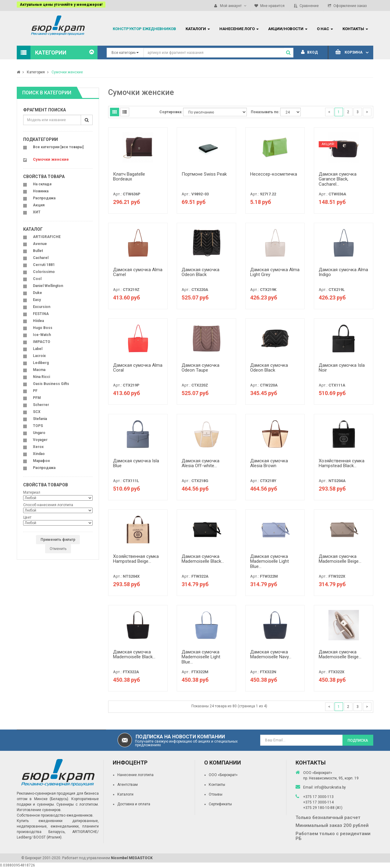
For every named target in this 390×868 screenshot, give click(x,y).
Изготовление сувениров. (39, 810)
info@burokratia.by (330, 787)
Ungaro (39, 433)
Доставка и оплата (134, 804)
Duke (37, 293)
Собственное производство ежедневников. (55, 815)
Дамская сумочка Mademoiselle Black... (203, 559)
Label (38, 349)
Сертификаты (220, 804)
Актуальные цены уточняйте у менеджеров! (61, 5)
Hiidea (38, 321)
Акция (39, 205)
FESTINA (41, 314)
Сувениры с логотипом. (78, 804)
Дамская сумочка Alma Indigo (343, 272)
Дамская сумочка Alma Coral (138, 368)
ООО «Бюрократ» (223, 775)
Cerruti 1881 (44, 265)
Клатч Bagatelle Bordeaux (129, 177)
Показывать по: (265, 112)
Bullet (38, 251)
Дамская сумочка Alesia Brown (269, 463)
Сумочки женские (67, 72)
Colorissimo (44, 272)
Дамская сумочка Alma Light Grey (275, 272)
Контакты (217, 785)
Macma (39, 370)
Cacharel (41, 258)
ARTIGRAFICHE (47, 237)
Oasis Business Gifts (51, 384)
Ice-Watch (42, 335)
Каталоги (125, 794)
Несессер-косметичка (274, 174)
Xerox (38, 447)
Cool (37, 279)
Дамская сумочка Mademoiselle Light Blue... (269, 561)
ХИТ (37, 212)
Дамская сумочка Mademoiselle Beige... (340, 559)
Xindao (39, 454)
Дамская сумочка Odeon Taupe (200, 368)
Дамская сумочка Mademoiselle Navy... (271, 654)
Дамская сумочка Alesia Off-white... (200, 463)
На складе (42, 184)
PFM (37, 398)
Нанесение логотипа (135, 775)
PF (35, 391)
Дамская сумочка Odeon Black (200, 272)
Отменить (58, 549)
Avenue (40, 244)
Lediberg (41, 363)
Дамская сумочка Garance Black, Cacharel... (338, 179)
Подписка (358, 740)
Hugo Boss (43, 328)
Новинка (41, 191)
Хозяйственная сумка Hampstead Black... (342, 463)
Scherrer (41, 405)
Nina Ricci (41, 377)
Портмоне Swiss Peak (204, 174)
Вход (309, 52)
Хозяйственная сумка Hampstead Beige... (136, 559)
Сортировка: (171, 112)
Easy (37, 300)
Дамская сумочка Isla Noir (342, 368)
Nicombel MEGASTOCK (132, 858)
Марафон (41, 461)
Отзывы (216, 794)
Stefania (40, 419)
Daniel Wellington (48, 286)
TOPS (38, 426)
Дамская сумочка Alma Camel (138, 272)
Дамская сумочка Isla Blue (136, 463)
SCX (37, 412)
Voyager (40, 440)
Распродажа (44, 198)
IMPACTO (42, 342)
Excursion (42, 307)
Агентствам (128, 785)
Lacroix (39, 356)
